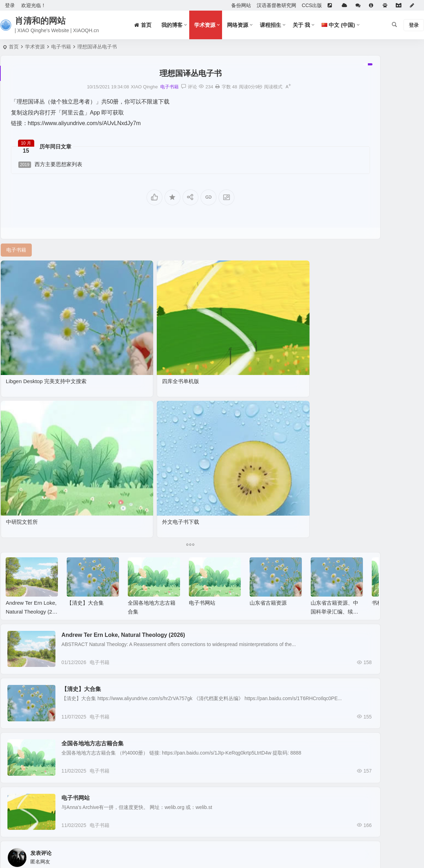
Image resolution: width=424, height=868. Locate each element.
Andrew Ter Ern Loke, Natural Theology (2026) (31, 412)
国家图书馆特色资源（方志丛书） (361, 283)
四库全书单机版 (102, 322)
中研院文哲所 (177, 322)
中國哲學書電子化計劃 (349, 380)
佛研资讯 (334, 201)
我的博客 (172, 25)
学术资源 (205, 25)
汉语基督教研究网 (276, 5)
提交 (30, 790)
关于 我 (301, 25)
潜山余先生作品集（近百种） (356, 273)
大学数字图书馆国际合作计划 (356, 232)
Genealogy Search (345, 369)
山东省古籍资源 (268, 403)
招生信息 (334, 263)
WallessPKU (338, 328)
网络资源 (238, 25)
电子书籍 (61, 47)
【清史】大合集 (85, 403)
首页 (14, 47)
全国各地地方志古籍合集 (116, 577)
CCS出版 (312, 5)
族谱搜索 (334, 222)
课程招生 (270, 25)
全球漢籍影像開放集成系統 (354, 253)
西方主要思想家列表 (50, 165)
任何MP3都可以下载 (347, 294)
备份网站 (241, 5)
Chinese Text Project (347, 390)
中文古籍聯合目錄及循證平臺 (356, 242)
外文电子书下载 (256, 322)
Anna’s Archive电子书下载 (353, 212)
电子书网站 (202, 403)
